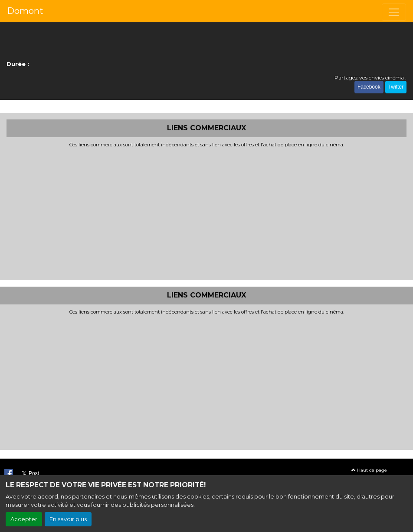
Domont (25, 11)
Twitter (396, 87)
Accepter (24, 519)
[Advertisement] (206, 213)
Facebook (369, 87)
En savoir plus (68, 519)
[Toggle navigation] (394, 12)
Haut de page (369, 470)
